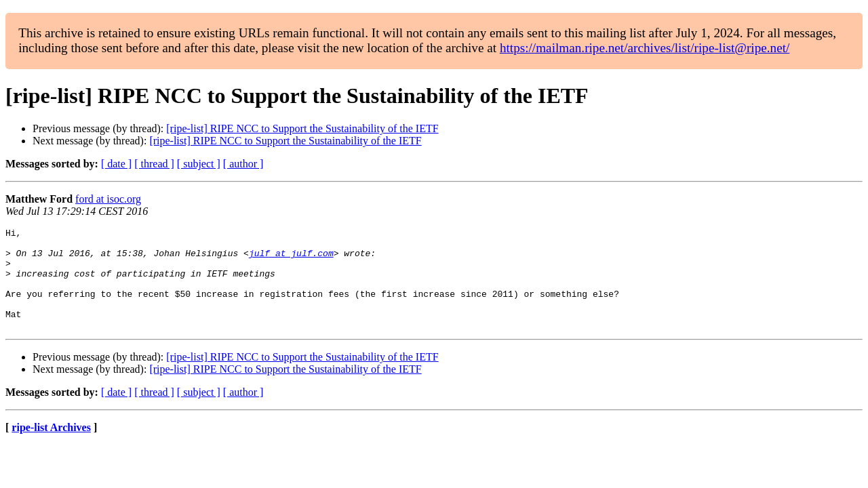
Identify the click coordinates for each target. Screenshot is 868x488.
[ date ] (116, 164)
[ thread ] (154, 164)
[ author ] (243, 164)
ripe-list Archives (51, 448)
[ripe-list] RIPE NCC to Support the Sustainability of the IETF (302, 128)
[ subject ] (199, 164)
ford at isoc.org (108, 199)
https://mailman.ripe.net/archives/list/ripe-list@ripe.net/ (645, 48)
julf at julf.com (291, 259)
